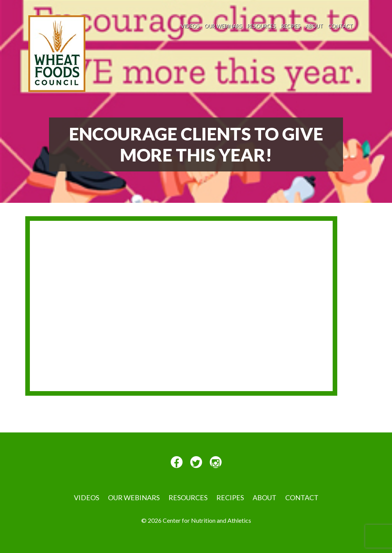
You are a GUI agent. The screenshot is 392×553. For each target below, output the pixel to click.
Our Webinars (223, 26)
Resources (262, 26)
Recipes (291, 26)
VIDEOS (190, 26)
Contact (341, 26)
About (314, 26)
